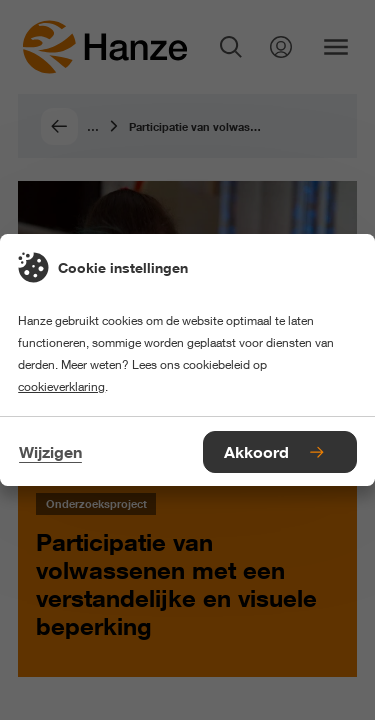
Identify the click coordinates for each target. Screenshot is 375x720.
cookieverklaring (61, 386)
